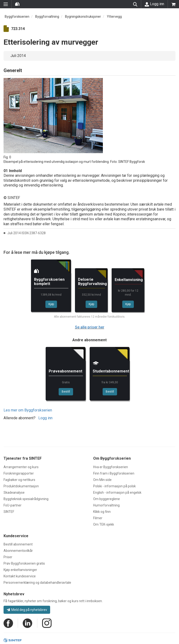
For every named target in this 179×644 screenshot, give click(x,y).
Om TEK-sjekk (104, 524)
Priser (8, 557)
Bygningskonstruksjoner (83, 17)
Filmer (98, 518)
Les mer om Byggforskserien (28, 410)
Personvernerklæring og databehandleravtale (37, 583)
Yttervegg (114, 17)
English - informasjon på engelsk (117, 493)
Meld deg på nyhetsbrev (27, 610)
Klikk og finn (102, 512)
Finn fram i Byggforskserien (114, 473)
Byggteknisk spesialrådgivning (26, 499)
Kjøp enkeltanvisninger (20, 570)
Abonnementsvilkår (18, 551)
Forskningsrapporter (19, 473)
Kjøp (51, 304)
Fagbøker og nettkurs (19, 480)
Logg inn (154, 4)
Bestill (66, 392)
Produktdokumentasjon (21, 486)
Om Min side (102, 480)
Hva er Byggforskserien (111, 467)
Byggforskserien (17, 17)
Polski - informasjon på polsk (114, 486)
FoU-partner (13, 505)
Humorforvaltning (106, 505)
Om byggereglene (107, 499)
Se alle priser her (90, 327)
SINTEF (9, 512)
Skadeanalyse (14, 493)
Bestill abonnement (18, 544)
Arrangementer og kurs (21, 467)
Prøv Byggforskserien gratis (24, 563)
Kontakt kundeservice (20, 576)
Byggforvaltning (47, 17)
